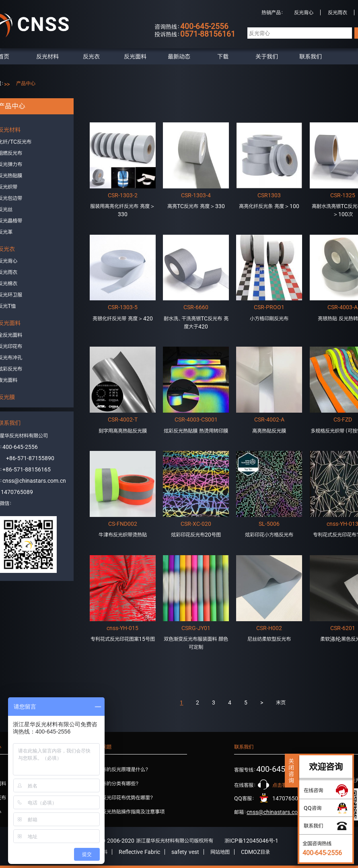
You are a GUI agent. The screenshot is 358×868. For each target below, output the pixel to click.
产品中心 (26, 83)
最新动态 (179, 56)
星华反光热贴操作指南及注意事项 (128, 812)
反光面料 (135, 56)
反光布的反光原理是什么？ (120, 769)
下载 (223, 56)
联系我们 (311, 56)
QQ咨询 (313, 808)
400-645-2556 (20, 447)
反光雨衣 (337, 12)
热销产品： (273, 12)
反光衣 (91, 56)
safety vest (185, 852)
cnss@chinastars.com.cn (34, 481)
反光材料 (47, 56)
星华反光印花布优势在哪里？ (123, 798)
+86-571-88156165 (27, 469)
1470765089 (17, 492)
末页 (281, 703)
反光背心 (304, 12)
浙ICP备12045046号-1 (251, 841)
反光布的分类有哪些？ (115, 783)
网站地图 (220, 852)
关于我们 (267, 56)
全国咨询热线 (322, 848)
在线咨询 (313, 790)
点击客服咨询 (287, 785)
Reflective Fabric (139, 852)
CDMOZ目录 (255, 852)
